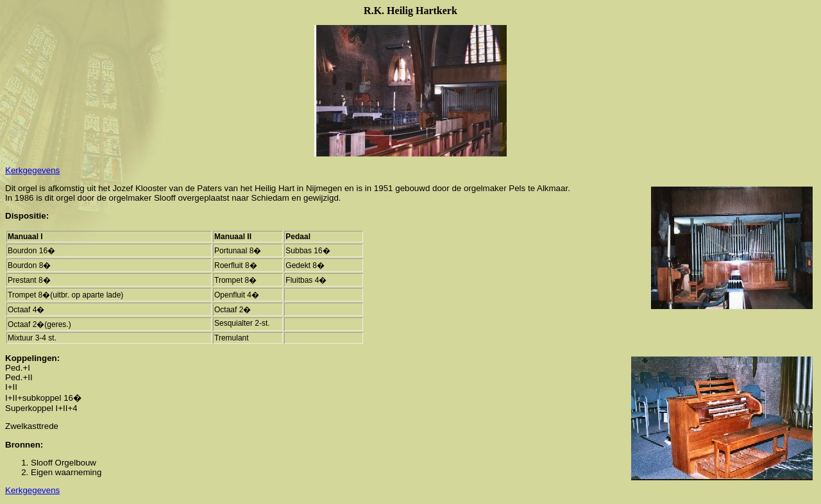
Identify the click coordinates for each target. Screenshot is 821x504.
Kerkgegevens (32, 170)
